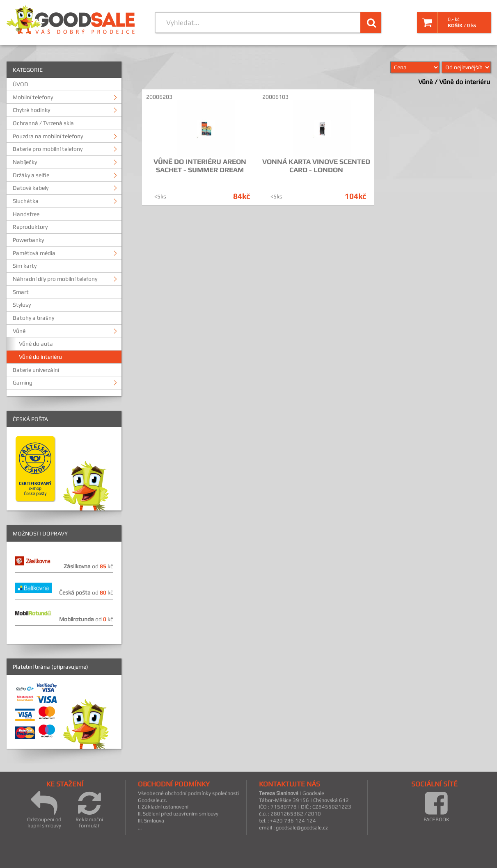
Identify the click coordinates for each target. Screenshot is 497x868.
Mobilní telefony (33, 97)
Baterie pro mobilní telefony (48, 149)
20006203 (159, 97)
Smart (21, 292)
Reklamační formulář (89, 810)
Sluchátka (26, 201)
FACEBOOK (436, 806)
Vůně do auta (36, 344)
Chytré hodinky (31, 110)
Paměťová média (34, 253)
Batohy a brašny (33, 318)
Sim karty (25, 266)
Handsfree (26, 214)
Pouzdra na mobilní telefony (48, 136)
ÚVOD (21, 84)
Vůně (19, 331)
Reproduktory (30, 227)
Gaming (23, 383)
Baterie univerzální (36, 370)
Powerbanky (28, 240)
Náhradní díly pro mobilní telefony (55, 279)
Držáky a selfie (31, 175)
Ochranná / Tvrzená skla (43, 123)
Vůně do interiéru (40, 357)
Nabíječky (25, 162)
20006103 (275, 97)
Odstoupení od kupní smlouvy (44, 810)
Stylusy (22, 305)
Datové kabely (31, 188)
